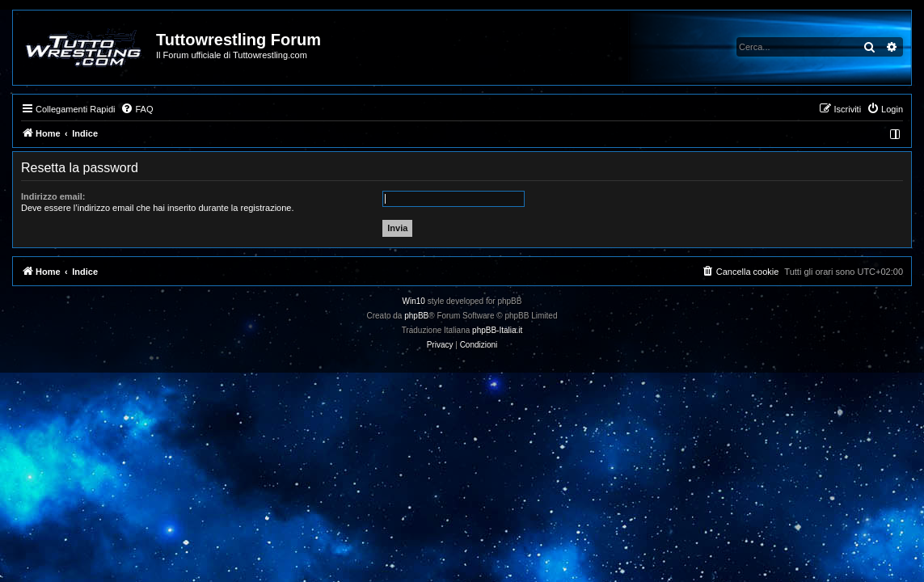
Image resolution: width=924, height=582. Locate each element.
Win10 (414, 301)
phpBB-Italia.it (497, 330)
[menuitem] (137, 109)
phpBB (416, 316)
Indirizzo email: (53, 196)
